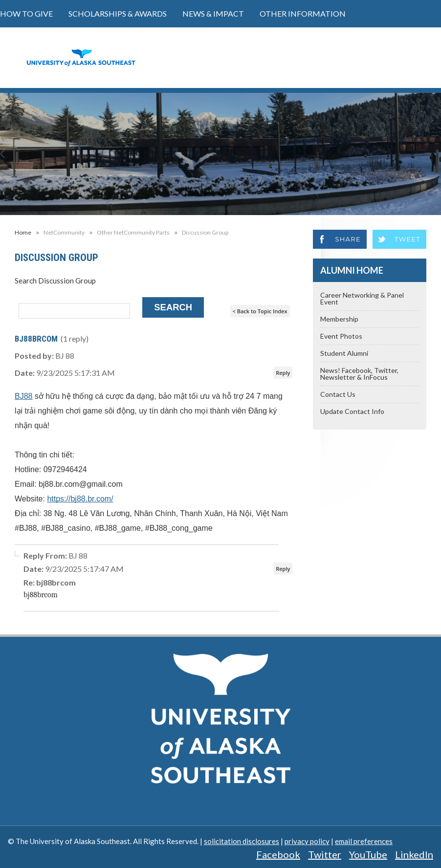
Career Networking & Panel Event (362, 298)
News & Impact (213, 13)
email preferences (364, 841)
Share (348, 239)
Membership (339, 319)
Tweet (408, 239)
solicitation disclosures (242, 841)
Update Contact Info (352, 411)
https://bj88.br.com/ (80, 499)
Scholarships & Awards (118, 13)
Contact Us (338, 394)
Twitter (325, 854)
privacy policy (307, 841)
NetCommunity (64, 233)
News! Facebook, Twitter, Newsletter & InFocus (359, 374)
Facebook (278, 854)
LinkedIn (414, 854)
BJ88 (23, 396)
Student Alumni (344, 353)
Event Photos (341, 336)
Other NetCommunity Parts (133, 233)
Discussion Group (205, 233)
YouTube (368, 854)
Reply (283, 373)
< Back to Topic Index (260, 311)
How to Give (26, 13)
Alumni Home (352, 270)
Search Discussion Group (55, 281)
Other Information (303, 13)
